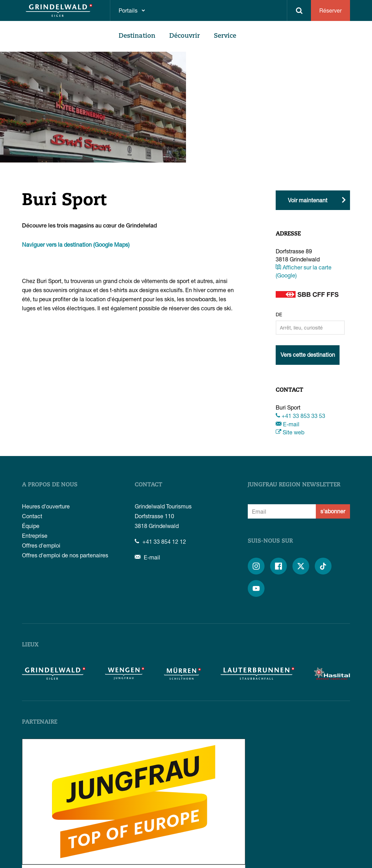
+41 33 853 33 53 (300, 416)
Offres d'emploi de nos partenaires (65, 555)
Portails (128, 10)
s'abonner (333, 511)
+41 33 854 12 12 (160, 541)
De (279, 314)
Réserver (330, 10)
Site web (290, 432)
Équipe (31, 526)
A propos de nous (50, 485)
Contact (32, 516)
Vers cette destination (308, 355)
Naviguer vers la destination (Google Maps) (76, 244)
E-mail (288, 424)
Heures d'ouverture (46, 506)
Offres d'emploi (41, 545)
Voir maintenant (308, 200)
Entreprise (35, 536)
